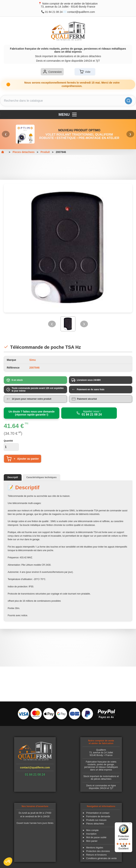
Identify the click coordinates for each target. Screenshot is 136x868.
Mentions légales (95, 848)
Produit (45, 152)
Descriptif (13, 477)
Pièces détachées (95, 824)
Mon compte (92, 830)
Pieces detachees (24, 152)
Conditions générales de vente (101, 858)
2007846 (61, 152)
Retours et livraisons (96, 855)
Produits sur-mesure (96, 820)
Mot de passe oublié (96, 837)
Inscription (91, 834)
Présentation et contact (98, 813)
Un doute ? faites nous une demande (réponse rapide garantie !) (32, 413)
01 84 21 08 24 (54, 12)
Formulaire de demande (98, 817)
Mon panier (92, 841)
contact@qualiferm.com (81, 12)
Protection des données (98, 851)
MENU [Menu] (68, 114)
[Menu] (130, 825)
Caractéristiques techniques (41, 477)
